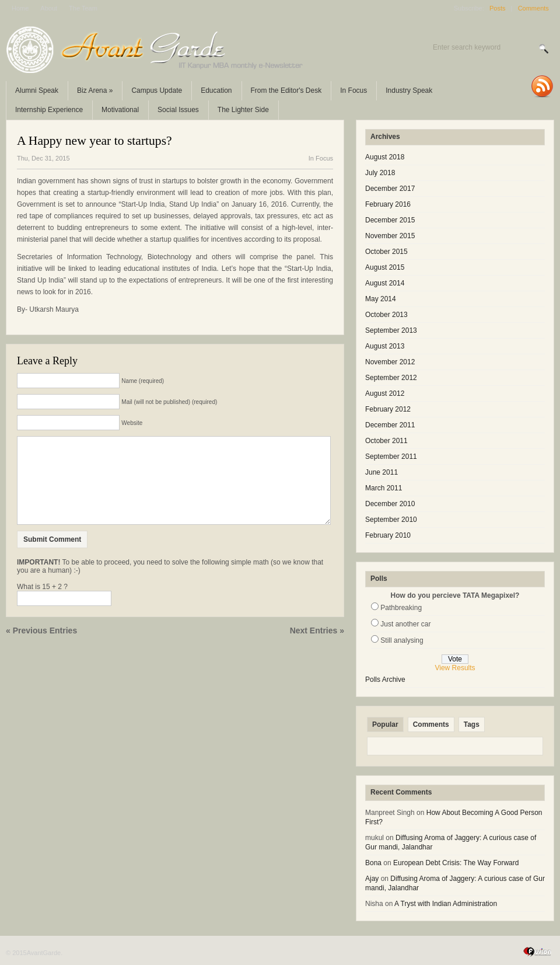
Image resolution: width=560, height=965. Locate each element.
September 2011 (391, 457)
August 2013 (385, 346)
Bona (373, 863)
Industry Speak (409, 90)
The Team (83, 8)
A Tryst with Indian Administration (446, 904)
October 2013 (386, 315)
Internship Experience (49, 110)
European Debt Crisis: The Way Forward (456, 863)
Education (216, 90)
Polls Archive (385, 680)
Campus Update (157, 90)
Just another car (405, 624)
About (49, 8)
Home (20, 8)
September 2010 (391, 520)
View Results (455, 668)
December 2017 (390, 189)
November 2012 (390, 362)
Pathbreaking (401, 608)
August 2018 (385, 157)
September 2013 (391, 330)
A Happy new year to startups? (94, 141)
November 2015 (390, 236)
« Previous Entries (41, 648)
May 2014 (381, 299)
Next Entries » (317, 648)
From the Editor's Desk (286, 90)
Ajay (372, 879)
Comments (533, 8)
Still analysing (402, 640)
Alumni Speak (37, 90)
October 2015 (386, 252)
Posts (498, 8)
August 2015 (385, 267)
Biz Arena (95, 90)
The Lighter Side (243, 110)
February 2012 (388, 409)
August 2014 (385, 283)
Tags (472, 724)
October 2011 (386, 441)
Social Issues (178, 110)
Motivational (120, 110)
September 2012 (391, 378)
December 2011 (390, 425)
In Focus (353, 90)
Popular (385, 724)
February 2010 (388, 535)
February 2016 (388, 204)
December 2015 (390, 220)
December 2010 (390, 504)
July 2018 (380, 173)
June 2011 (381, 472)
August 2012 (385, 393)
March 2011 (384, 488)
